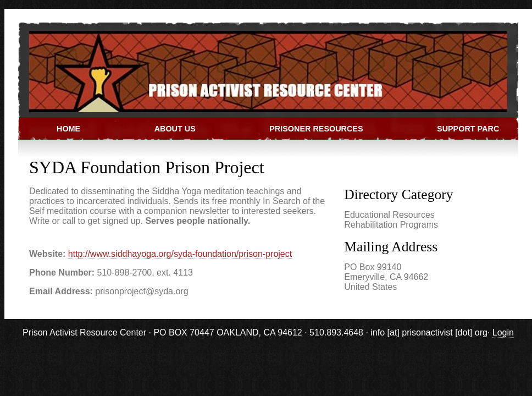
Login (503, 332)
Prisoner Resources (316, 129)
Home (68, 129)
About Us (175, 129)
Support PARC (468, 129)
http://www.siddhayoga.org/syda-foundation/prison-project (180, 254)
